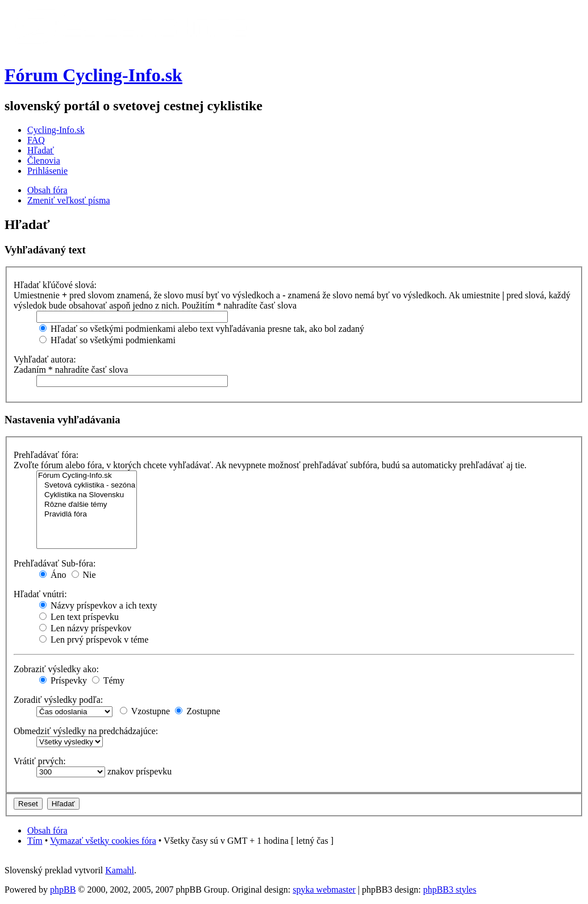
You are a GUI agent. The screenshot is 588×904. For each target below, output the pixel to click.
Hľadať (41, 150)
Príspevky (63, 680)
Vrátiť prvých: (40, 761)
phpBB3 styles (450, 890)
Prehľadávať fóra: (46, 455)
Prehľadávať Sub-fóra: (55, 563)
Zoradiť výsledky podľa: (58, 700)
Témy (108, 680)
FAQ (36, 140)
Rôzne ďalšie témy (87, 505)
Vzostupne (145, 711)
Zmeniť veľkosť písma (68, 200)
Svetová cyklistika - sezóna (87, 486)
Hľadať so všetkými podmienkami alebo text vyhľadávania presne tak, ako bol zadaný (202, 329)
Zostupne (198, 711)
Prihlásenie (47, 171)
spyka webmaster (324, 890)
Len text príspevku (79, 617)
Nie (84, 575)
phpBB (63, 890)
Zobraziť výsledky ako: (56, 669)
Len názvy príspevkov (85, 628)
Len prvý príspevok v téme (94, 640)
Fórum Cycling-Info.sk (93, 75)
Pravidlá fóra (87, 515)
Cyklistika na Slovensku (87, 495)
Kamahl (120, 870)
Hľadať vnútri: (40, 594)
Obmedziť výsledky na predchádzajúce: (86, 731)
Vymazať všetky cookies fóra (103, 841)
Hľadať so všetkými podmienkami (107, 340)
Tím (35, 841)
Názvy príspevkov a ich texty (98, 605)
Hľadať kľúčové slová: (55, 285)
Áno (53, 575)
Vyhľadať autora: (45, 359)
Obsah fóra (47, 190)
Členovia (44, 161)
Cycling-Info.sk (56, 130)
